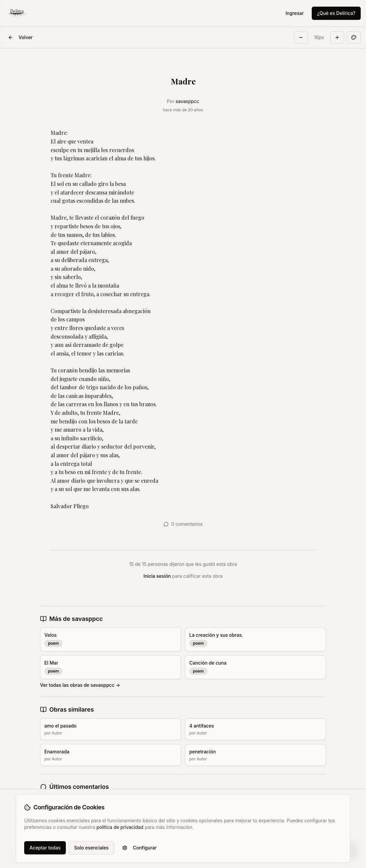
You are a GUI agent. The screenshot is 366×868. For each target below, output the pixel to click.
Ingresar (295, 13)
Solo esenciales (91, 848)
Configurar (139, 848)
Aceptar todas (45, 848)
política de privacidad (120, 827)
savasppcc (187, 101)
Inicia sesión (157, 576)
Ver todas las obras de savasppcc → (80, 685)
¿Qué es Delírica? (336, 13)
